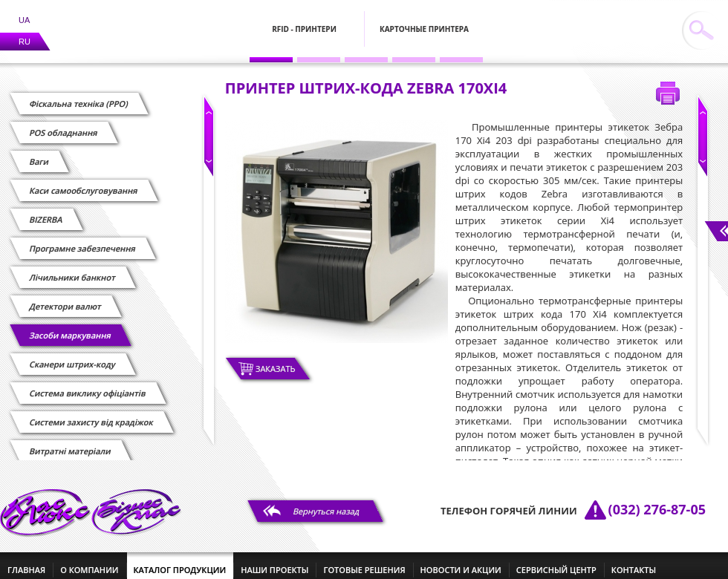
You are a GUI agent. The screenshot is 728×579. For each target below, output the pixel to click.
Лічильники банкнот (72, 268)
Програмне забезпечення (82, 239)
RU (25, 33)
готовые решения (364, 561)
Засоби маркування (70, 326)
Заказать (275, 360)
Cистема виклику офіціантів (88, 384)
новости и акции (461, 561)
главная (26, 561)
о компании (89, 561)
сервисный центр (556, 561)
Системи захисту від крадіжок (91, 413)
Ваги (39, 153)
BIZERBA (46, 210)
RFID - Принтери (304, 20)
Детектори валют (65, 297)
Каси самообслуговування (84, 181)
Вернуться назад (326, 502)
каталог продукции (180, 561)
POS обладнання (64, 124)
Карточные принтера (424, 20)
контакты (634, 561)
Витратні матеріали (70, 442)
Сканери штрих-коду (72, 355)
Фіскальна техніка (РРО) (79, 95)
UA (24, 11)
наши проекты (274, 561)
